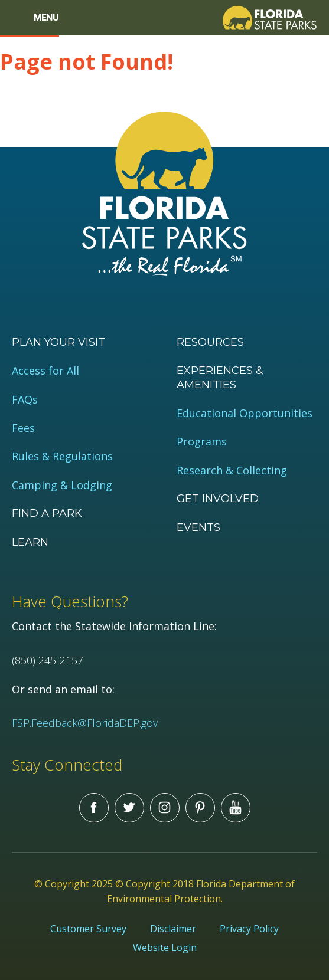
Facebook (94, 808)
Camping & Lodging (62, 485)
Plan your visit (58, 342)
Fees (23, 428)
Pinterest (200, 808)
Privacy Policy (249, 929)
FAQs (25, 400)
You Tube (236, 808)
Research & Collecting (232, 471)
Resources (210, 342)
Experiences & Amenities (220, 377)
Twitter (129, 808)
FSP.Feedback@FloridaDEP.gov (85, 723)
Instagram (165, 808)
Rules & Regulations (62, 456)
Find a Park (47, 513)
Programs (202, 442)
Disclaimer (173, 929)
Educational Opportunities (245, 413)
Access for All (45, 371)
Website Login (165, 948)
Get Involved (218, 499)
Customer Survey (88, 929)
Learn (30, 542)
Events (198, 527)
